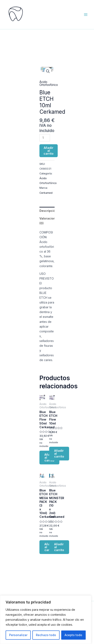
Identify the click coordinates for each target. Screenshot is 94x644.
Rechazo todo (46, 635)
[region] (46, 620)
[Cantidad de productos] (45, 138)
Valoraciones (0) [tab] (47, 221)
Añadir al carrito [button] (59, 453)
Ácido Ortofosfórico (49, 83)
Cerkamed (46, 193)
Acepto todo (73, 635)
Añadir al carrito (49, 151)
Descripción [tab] (47, 211)
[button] (48, 71)
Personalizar (18, 635)
